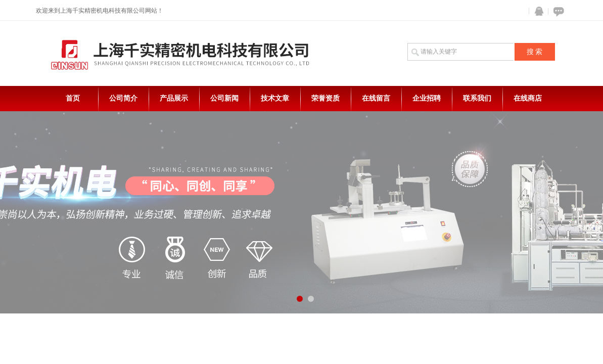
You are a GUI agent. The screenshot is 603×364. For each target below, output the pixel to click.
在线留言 (376, 98)
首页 (73, 98)
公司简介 (123, 98)
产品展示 (174, 98)
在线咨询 (557, 11)
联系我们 (477, 98)
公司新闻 (224, 98)
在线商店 (528, 98)
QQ (537, 11)
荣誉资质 (326, 98)
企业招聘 (427, 98)
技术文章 (275, 98)
